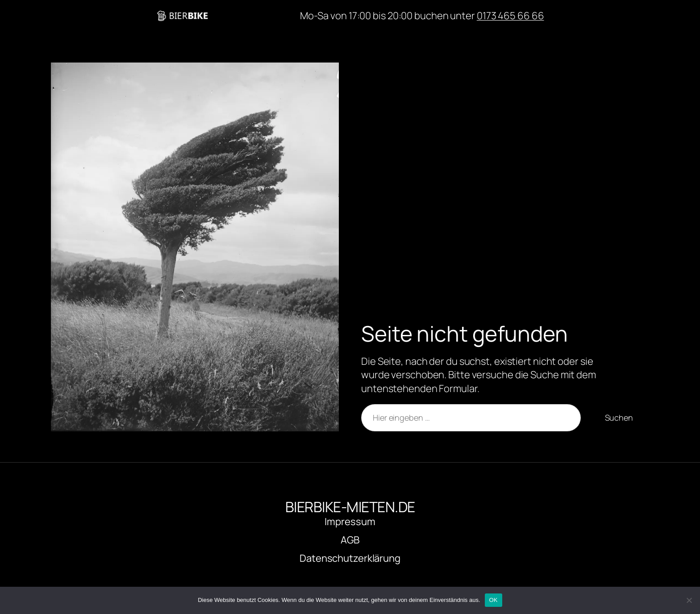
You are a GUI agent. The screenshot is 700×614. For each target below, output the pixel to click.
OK (494, 600)
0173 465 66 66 (510, 16)
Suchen (619, 418)
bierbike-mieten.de (256, 16)
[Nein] (689, 600)
